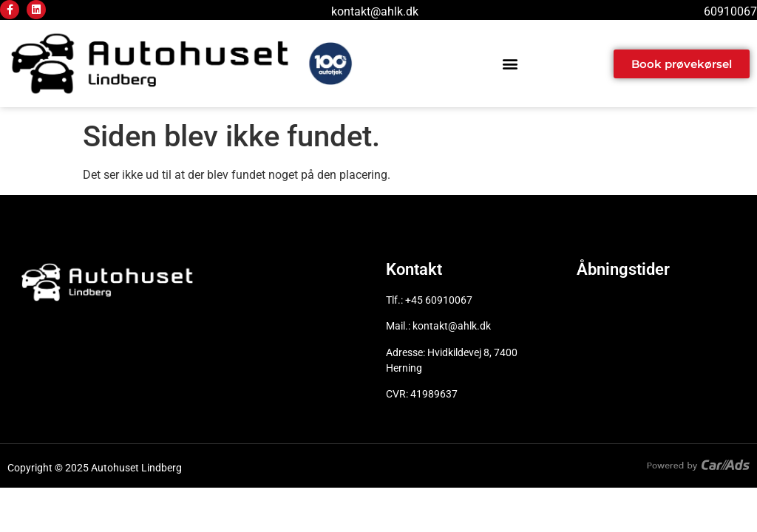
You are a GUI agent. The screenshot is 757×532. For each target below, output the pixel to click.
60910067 (730, 11)
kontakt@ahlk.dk (375, 11)
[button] (510, 64)
